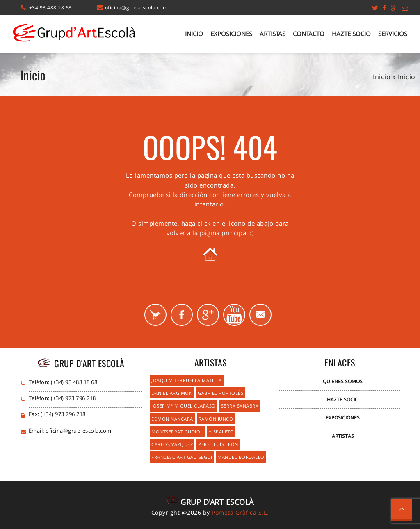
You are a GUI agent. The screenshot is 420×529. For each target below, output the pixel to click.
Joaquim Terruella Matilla (187, 380)
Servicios (393, 34)
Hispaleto (221, 432)
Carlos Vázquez (172, 444)
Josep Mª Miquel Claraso (184, 406)
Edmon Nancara (172, 419)
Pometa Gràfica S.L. (240, 512)
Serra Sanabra (240, 406)
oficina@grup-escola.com (136, 8)
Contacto (309, 34)
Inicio (194, 34)
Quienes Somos (343, 381)
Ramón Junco (216, 419)
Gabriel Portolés (220, 393)
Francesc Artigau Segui (182, 457)
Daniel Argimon (172, 393)
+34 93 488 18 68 (50, 8)
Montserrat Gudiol (177, 432)
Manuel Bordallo (241, 457)
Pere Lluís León (218, 444)
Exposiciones (231, 34)
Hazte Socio (351, 34)
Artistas (273, 34)
